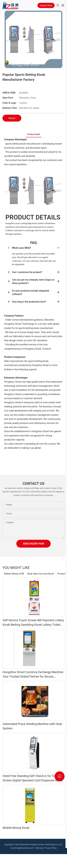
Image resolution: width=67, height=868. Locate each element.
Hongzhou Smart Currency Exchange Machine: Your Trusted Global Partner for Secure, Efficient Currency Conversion (33, 675)
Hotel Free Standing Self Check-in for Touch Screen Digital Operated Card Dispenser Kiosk (33, 778)
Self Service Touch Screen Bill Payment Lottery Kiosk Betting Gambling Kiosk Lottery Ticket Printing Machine (33, 623)
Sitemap (39, 848)
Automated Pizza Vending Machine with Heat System (32, 726)
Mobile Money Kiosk (16, 828)
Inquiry (12, 118)
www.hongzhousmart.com (22, 848)
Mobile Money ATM (14, 574)
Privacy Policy (50, 848)
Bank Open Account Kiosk (41, 574)
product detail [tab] (34, 134)
